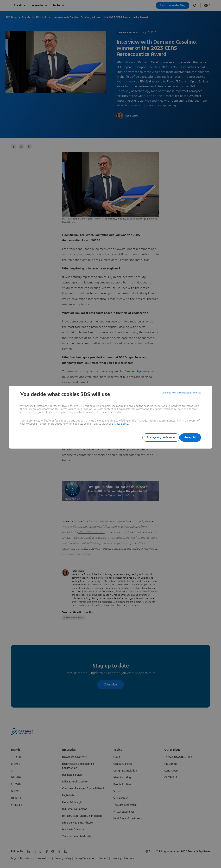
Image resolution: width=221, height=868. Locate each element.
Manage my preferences (156, 437)
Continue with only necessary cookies (179, 394)
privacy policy (120, 424)
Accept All (190, 437)
